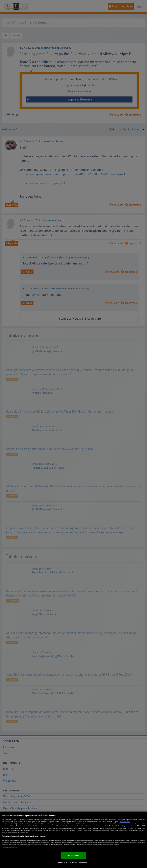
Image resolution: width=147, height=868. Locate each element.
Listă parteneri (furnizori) (10, 848)
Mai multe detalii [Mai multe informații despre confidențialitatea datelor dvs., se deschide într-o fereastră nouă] (125, 822)
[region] (73, 840)
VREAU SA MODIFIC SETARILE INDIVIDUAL (73, 862)
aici (73, 828)
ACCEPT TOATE (73, 856)
